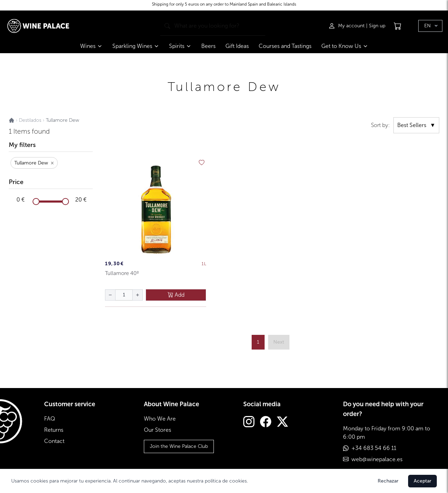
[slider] (36, 202)
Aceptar (422, 481)
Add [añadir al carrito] (176, 295)
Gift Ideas (237, 46)
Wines (91, 46)
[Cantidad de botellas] (124, 295)
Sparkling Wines (136, 46)
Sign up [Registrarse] (377, 26)
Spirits (180, 46)
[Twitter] (282, 422)
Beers (208, 46)
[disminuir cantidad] (110, 295)
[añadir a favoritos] (202, 163)
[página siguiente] (279, 342)
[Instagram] (249, 422)
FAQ (50, 419)
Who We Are (160, 419)
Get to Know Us (345, 46)
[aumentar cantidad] (138, 295)
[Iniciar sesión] (347, 26)
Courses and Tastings (285, 46)
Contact (54, 441)
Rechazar (388, 481)
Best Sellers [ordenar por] (416, 125)
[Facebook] (266, 422)
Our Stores (157, 430)
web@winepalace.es (377, 459)
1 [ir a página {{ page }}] (258, 342)
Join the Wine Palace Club (179, 446)
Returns (54, 430)
